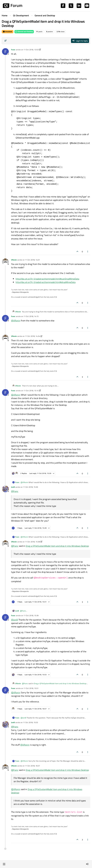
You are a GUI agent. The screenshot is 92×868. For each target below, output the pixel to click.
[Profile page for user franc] (5, 52)
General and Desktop (24, 32)
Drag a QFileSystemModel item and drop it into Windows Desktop (57, 546)
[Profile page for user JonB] (5, 489)
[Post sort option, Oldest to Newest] (6, 41)
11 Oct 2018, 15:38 (32, 542)
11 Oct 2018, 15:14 (31, 391)
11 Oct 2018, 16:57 (32, 766)
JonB (13, 487)
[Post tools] (88, 251)
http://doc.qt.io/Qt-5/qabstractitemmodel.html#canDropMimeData (47, 279)
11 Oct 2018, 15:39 (31, 615)
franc (13, 50)
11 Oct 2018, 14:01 (32, 260)
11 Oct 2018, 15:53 (30, 722)
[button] (4, 864)
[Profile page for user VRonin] (5, 262)
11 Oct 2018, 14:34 (32, 336)
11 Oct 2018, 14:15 (31, 316)
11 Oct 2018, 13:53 (31, 50)
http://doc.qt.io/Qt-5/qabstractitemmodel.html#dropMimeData (46, 282)
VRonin (14, 260)
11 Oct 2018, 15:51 (31, 688)
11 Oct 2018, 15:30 (30, 487)
